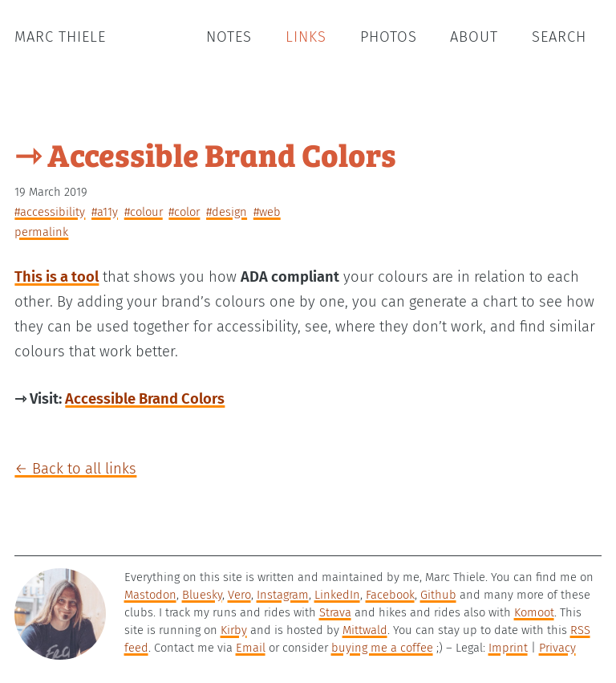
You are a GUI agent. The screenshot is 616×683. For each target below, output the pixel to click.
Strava (335, 612)
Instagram (283, 595)
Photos (389, 37)
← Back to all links (75, 469)
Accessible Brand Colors (145, 399)
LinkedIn (337, 595)
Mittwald (365, 630)
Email (251, 648)
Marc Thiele (60, 37)
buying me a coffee (382, 648)
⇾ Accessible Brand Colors (205, 154)
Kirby (234, 630)
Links (306, 37)
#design (227, 212)
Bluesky (202, 595)
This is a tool (57, 277)
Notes (229, 37)
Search (559, 37)
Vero (239, 595)
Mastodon (150, 595)
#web (267, 212)
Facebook (390, 595)
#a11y (105, 212)
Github (438, 595)
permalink (41, 232)
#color (184, 212)
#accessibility (50, 212)
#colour (144, 212)
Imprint (508, 648)
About (474, 37)
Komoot (534, 612)
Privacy (557, 648)
